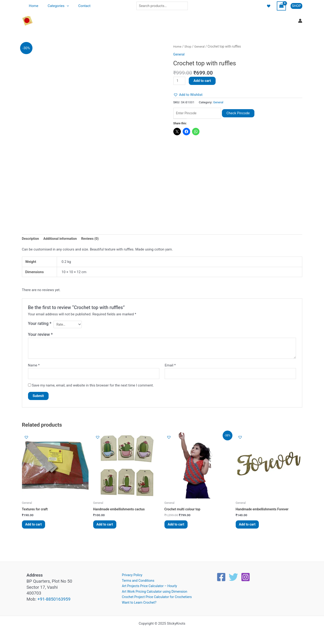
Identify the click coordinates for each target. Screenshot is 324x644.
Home (32, 6)
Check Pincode (243, 114)
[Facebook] (221, 575)
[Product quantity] (180, 81)
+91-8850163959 (54, 598)
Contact (78, 6)
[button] (296, 6)
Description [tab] (31, 239)
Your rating (40, 324)
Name (34, 366)
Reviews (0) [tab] (93, 239)
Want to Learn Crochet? (137, 602)
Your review (40, 336)
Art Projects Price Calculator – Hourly (148, 585)
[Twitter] (233, 575)
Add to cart (203, 81)
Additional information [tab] (62, 239)
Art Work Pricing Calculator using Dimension (154, 591)
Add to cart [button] (35, 527)
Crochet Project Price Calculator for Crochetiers (156, 597)
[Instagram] (246, 575)
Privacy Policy (130, 574)
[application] (63, 6)
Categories (55, 6)
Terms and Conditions (136, 579)
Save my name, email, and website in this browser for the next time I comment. (93, 387)
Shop (188, 46)
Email (170, 366)
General (201, 46)
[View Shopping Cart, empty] (281, 6)
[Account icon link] (300, 21)
